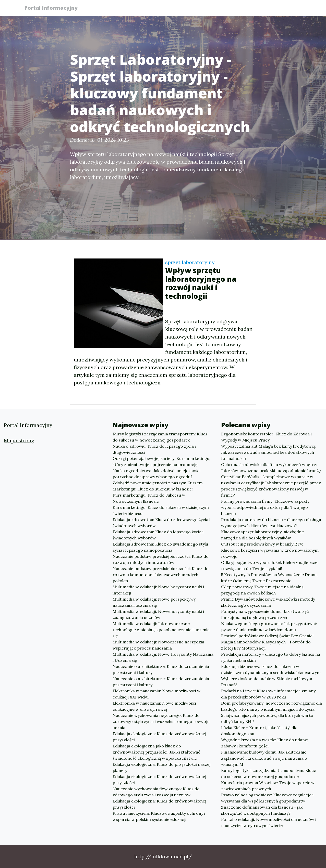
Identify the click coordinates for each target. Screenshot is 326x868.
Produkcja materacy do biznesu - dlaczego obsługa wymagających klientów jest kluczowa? (271, 523)
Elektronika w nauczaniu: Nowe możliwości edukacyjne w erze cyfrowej (154, 706)
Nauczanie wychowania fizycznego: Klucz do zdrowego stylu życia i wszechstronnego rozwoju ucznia (161, 721)
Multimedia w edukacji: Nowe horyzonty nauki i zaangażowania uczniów (158, 614)
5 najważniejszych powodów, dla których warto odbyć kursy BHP (267, 718)
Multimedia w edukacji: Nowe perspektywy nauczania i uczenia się (154, 602)
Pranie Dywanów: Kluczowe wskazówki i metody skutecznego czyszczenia (268, 602)
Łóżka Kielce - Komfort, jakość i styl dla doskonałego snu (259, 731)
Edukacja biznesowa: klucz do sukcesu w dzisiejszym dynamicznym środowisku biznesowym (271, 669)
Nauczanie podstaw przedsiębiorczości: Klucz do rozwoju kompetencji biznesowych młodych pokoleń (161, 575)
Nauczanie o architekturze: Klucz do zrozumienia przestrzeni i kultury (161, 669)
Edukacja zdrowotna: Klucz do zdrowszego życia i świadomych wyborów (161, 523)
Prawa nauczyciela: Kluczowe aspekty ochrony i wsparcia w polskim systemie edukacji (159, 816)
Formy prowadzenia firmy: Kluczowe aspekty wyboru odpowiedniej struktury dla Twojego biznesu (265, 507)
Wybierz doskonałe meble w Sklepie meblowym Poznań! (267, 682)
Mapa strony (19, 440)
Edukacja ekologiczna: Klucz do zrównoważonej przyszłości (159, 737)
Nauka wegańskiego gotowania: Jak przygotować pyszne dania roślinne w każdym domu (269, 627)
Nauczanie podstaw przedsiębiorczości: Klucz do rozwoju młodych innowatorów (161, 559)
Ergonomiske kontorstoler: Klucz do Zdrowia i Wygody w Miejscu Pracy (266, 437)
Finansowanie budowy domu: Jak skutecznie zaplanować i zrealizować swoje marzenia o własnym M (264, 758)
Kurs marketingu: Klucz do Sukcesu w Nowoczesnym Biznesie (149, 498)
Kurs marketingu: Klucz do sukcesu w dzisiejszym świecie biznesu (161, 510)
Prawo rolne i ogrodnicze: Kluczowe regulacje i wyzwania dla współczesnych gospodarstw (267, 798)
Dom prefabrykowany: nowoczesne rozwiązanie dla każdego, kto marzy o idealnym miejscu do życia (271, 706)
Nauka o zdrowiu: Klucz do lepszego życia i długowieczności (154, 449)
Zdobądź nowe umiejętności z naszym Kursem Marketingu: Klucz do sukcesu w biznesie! (158, 486)
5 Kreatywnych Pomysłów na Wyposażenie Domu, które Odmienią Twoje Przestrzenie (269, 578)
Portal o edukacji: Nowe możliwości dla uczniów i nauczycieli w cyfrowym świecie (269, 822)
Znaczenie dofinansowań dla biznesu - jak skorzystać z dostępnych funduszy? (262, 810)
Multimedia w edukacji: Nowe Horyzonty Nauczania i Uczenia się (163, 657)
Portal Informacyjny (53, 8)
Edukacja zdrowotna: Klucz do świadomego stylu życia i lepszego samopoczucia (160, 547)
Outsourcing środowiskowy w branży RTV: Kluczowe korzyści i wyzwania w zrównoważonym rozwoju (270, 550)
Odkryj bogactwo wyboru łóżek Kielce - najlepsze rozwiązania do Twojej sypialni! (269, 565)
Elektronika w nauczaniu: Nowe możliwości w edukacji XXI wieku (156, 694)
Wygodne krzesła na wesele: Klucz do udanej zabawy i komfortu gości (265, 743)
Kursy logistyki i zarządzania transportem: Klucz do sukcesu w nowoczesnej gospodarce (160, 437)
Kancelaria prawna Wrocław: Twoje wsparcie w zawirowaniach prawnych (268, 786)
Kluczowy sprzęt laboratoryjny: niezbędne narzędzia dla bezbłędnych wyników (262, 535)
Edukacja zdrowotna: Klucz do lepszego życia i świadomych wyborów (158, 535)
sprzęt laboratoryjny (190, 262)
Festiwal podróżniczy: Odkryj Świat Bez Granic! (267, 636)
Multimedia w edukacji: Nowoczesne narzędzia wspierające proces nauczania (158, 645)
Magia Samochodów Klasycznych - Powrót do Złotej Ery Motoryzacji (266, 645)
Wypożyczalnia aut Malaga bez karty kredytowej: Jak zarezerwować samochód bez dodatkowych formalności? (269, 452)
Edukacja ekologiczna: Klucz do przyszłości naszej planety (162, 767)
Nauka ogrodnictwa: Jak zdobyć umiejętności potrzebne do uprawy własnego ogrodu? (156, 474)
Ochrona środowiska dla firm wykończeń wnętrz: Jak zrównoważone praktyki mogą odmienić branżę (271, 468)
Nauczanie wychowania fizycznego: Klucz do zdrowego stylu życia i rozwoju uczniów (156, 792)
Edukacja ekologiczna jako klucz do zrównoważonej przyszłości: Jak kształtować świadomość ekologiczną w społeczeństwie (156, 752)
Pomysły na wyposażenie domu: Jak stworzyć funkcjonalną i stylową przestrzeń (265, 614)
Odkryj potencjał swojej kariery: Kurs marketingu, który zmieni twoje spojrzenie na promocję (161, 461)
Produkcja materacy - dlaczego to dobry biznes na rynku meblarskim (271, 657)
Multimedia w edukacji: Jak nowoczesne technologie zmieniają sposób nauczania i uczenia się (161, 630)
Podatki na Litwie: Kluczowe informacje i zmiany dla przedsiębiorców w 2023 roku (268, 694)
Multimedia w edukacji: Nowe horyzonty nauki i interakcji (158, 590)
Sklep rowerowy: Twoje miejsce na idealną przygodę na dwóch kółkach (262, 590)
